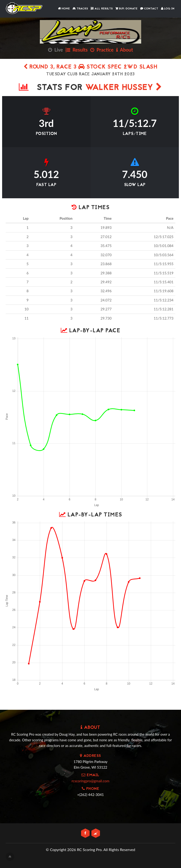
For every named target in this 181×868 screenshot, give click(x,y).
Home (64, 9)
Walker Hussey (124, 88)
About (125, 50)
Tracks (80, 9)
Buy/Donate (126, 9)
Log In (168, 9)
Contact (149, 9)
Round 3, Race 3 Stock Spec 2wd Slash (90, 67)
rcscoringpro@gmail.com (90, 781)
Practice (102, 50)
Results (77, 50)
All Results (102, 9)
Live (56, 50)
